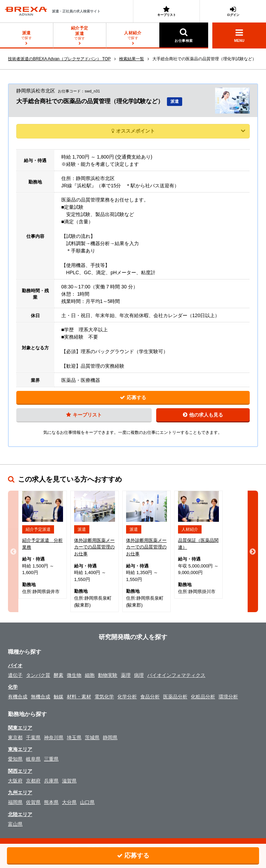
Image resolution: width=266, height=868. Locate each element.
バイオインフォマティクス (176, 675)
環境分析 (228, 697)
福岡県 (15, 802)
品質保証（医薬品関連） (198, 544)
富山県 (15, 824)
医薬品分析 (175, 697)
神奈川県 (54, 737)
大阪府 (15, 781)
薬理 (126, 675)
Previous (13, 551)
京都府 (33, 781)
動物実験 (108, 675)
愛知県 (15, 759)
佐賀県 (33, 802)
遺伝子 (15, 675)
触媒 (59, 697)
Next (253, 551)
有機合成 (18, 697)
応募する (133, 397)
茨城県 (92, 737)
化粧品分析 (203, 697)
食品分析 (150, 697)
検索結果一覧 (132, 59)
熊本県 (51, 802)
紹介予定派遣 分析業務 (42, 544)
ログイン (233, 11)
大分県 (69, 802)
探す (80, 33)
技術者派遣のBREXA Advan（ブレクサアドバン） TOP (59, 59)
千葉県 (33, 737)
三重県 (51, 759)
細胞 (90, 675)
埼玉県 (74, 737)
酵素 (59, 675)
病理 (139, 675)
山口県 (87, 802)
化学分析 (127, 697)
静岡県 (110, 737)
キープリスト (166, 11)
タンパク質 (38, 675)
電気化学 (104, 697)
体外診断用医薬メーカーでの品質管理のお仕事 (94, 547)
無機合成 (41, 697)
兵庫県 (51, 781)
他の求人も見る (203, 415)
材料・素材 (79, 697)
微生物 (74, 675)
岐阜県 (33, 759)
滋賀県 (69, 781)
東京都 (15, 737)
